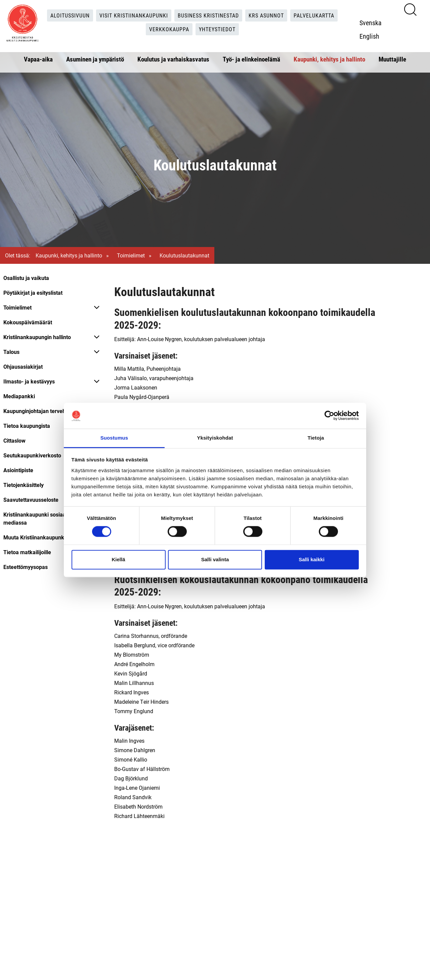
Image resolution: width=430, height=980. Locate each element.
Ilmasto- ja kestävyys (29, 381)
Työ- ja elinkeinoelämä (251, 59)
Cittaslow (14, 440)
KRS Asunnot (266, 15)
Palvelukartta (314, 15)
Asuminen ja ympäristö (95, 59)
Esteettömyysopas (26, 567)
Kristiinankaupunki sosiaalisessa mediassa (43, 518)
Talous (11, 352)
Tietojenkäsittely (24, 485)
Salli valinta (215, 559)
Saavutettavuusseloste (31, 500)
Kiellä (118, 559)
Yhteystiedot (217, 29)
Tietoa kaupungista (27, 426)
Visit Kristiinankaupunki (134, 15)
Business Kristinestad (208, 15)
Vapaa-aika (38, 59)
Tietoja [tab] (316, 438)
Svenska (371, 23)
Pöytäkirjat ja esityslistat (33, 293)
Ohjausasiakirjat (23, 366)
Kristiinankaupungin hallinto (37, 337)
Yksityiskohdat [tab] (215, 438)
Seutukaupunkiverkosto (32, 455)
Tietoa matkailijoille (27, 552)
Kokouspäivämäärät (28, 322)
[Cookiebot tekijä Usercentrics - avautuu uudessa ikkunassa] (329, 416)
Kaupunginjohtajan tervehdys (39, 411)
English (369, 36)
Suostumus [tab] (114, 438)
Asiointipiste (18, 470)
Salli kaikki (312, 559)
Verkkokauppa (169, 29)
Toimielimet (131, 255)
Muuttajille (392, 59)
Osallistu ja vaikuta (26, 278)
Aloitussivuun (70, 15)
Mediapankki (19, 396)
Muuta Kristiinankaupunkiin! (37, 537)
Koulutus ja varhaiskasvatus (173, 59)
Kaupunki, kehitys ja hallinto (329, 59)
